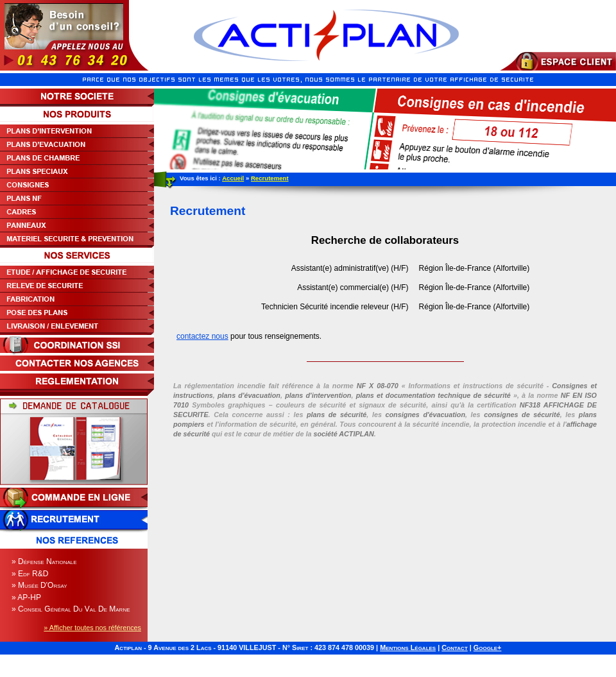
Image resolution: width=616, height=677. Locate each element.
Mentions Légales (408, 647)
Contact (455, 647)
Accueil (233, 178)
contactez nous (202, 336)
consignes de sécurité (522, 415)
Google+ (488, 647)
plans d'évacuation (249, 395)
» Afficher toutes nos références (92, 628)
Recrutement (270, 178)
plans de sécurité (337, 415)
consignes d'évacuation (425, 415)
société (343, 434)
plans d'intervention (318, 395)
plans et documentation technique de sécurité (433, 395)
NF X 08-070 (378, 386)
